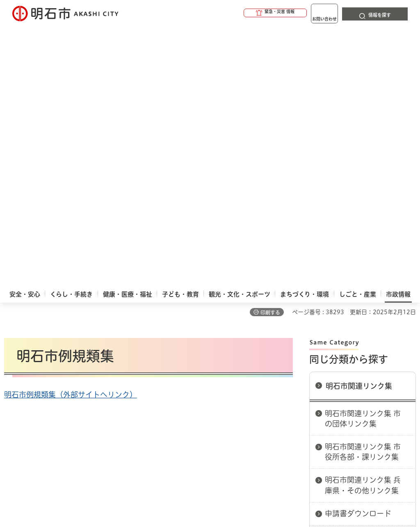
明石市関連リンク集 (359, 130)
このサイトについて (72, 349)
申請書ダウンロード (358, 258)
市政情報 (39, 320)
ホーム (13, 320)
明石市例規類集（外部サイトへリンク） (71, 139)
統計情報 (247, 449)
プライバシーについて (302, 349)
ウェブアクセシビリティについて (185, 349)
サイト (114, 362)
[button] (244, 13)
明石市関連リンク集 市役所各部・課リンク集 (363, 196)
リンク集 (55, 362)
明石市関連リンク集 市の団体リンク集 (363, 163)
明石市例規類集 (351, 281)
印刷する (270, 57)
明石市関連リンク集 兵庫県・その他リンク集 (363, 229)
